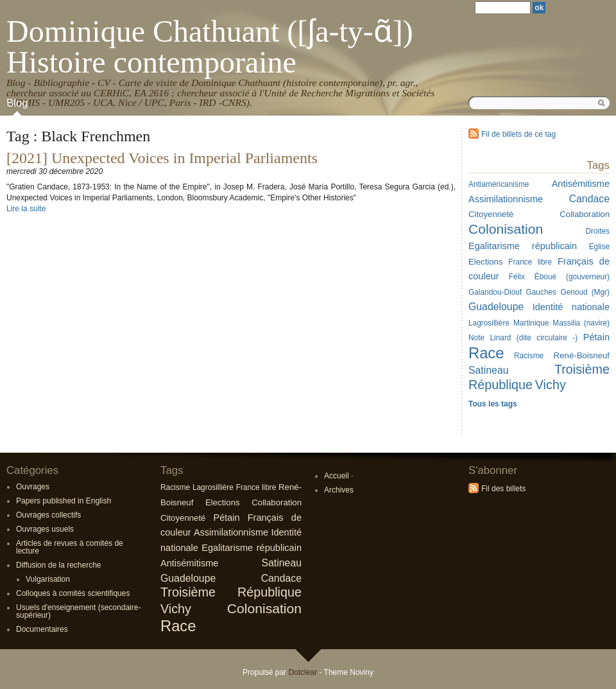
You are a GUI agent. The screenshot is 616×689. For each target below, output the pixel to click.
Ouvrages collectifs (48, 515)
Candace (281, 578)
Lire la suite (26, 209)
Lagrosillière (213, 487)
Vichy (176, 609)
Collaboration (277, 502)
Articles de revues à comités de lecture (70, 547)
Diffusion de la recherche (59, 565)
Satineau (282, 563)
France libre (256, 487)
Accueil (337, 476)
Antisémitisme (189, 563)
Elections (223, 502)
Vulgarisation (48, 579)
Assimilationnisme (231, 532)
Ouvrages (33, 487)
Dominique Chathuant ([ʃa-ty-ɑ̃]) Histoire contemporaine (210, 47)
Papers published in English (64, 501)
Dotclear (303, 672)
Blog (17, 103)
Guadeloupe (188, 578)
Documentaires (42, 629)
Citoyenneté (183, 518)
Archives (339, 490)
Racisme (175, 487)
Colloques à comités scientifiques (73, 593)
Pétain (226, 518)
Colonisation (264, 608)
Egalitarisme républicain (252, 548)
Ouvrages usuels (45, 529)
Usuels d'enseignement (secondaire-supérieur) (78, 611)
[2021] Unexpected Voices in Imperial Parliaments (162, 158)
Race (178, 626)
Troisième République (231, 592)
